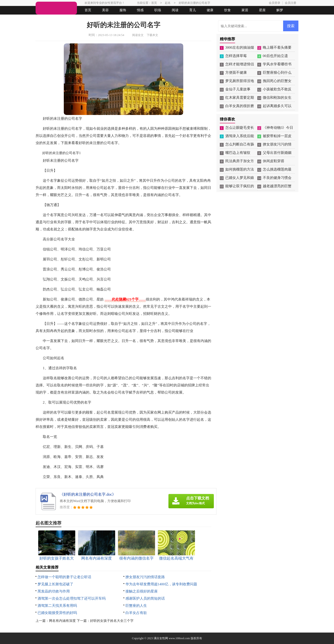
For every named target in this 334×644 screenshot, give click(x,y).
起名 (97, 19)
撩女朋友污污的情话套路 (145, 577)
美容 (105, 10)
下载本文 (152, 35)
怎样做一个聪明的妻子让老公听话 (64, 577)
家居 (245, 10)
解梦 (280, 10)
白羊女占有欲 (136, 613)
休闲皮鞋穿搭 (274, 161)
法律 (80, 19)
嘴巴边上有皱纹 (238, 153)
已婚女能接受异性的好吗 (57, 613)
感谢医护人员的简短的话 (145, 598)
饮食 (227, 10)
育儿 (193, 10)
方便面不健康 (236, 73)
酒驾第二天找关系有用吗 (57, 606)
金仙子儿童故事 (238, 89)
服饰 (123, 10)
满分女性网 (161, 638)
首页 (88, 10)
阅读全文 (138, 35)
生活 (45, 19)
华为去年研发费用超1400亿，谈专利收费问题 (161, 584)
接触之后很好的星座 (142, 591)
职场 (158, 10)
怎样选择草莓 (236, 56)
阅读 (175, 10)
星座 (262, 10)
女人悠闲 (62, 19)
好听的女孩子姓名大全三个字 (112, 621)
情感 (140, 10)
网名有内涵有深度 (62, 621)
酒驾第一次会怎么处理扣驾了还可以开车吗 (72, 598)
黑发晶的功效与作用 (54, 591)
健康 (210, 10)
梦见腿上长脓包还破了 (55, 584)
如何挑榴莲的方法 (240, 169)
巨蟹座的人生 (136, 606)
